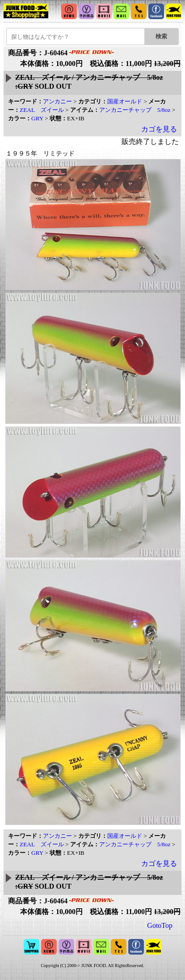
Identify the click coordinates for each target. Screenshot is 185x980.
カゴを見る (159, 129)
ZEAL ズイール (42, 110)
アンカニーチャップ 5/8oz (135, 110)
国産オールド (125, 101)
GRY (37, 118)
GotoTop (160, 925)
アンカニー (57, 101)
